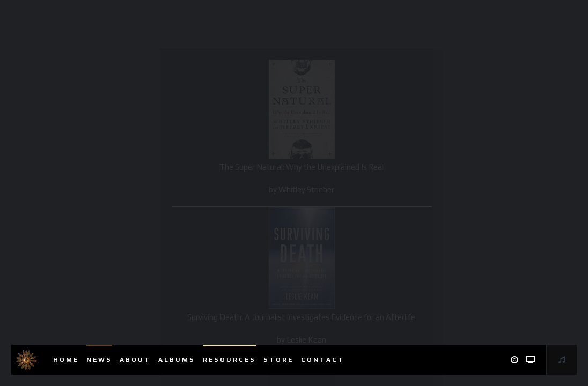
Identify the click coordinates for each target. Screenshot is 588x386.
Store (278, 360)
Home (66, 360)
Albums (177, 360)
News (99, 360)
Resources (229, 360)
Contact (323, 360)
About (135, 360)
